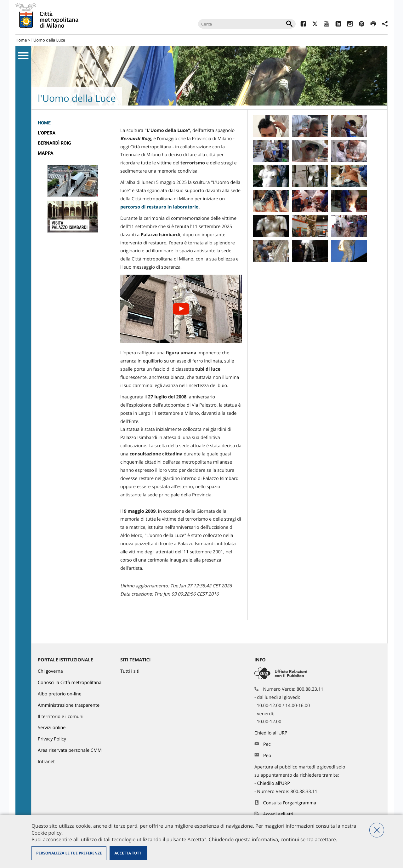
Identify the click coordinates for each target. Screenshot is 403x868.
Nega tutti (377, 830)
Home (21, 40)
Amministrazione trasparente (69, 705)
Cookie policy (46, 833)
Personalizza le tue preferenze (69, 853)
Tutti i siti (130, 671)
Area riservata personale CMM (70, 750)
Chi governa (50, 671)
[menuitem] (73, 123)
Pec (267, 744)
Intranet (46, 762)
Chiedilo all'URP (271, 733)
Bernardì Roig (54, 143)
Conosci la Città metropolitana (70, 683)
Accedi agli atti (278, 814)
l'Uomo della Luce (48, 40)
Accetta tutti (128, 853)
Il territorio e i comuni (61, 717)
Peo (267, 756)
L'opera (47, 133)
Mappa (45, 153)
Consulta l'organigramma (290, 803)
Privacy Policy (52, 739)
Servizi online (52, 728)
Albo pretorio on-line (60, 694)
